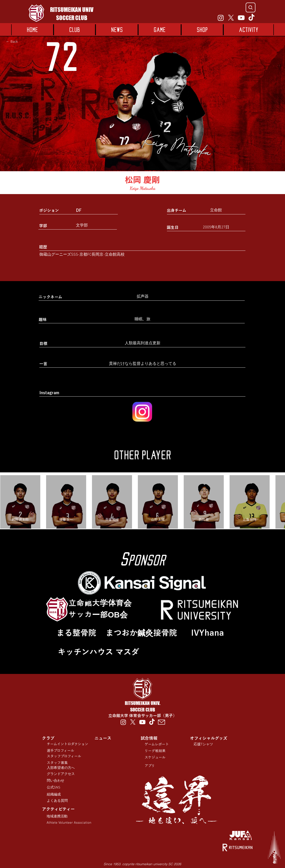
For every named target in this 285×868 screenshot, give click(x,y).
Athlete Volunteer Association (69, 823)
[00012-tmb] (161, 722)
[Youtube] (241, 18)
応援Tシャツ (203, 744)
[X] (231, 18)
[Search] (251, 7)
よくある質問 (57, 801)
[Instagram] (221, 18)
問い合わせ (56, 781)
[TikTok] (251, 18)
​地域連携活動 (57, 816)
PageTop (275, 858)
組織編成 (54, 795)
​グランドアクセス (61, 774)
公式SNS (54, 788)
